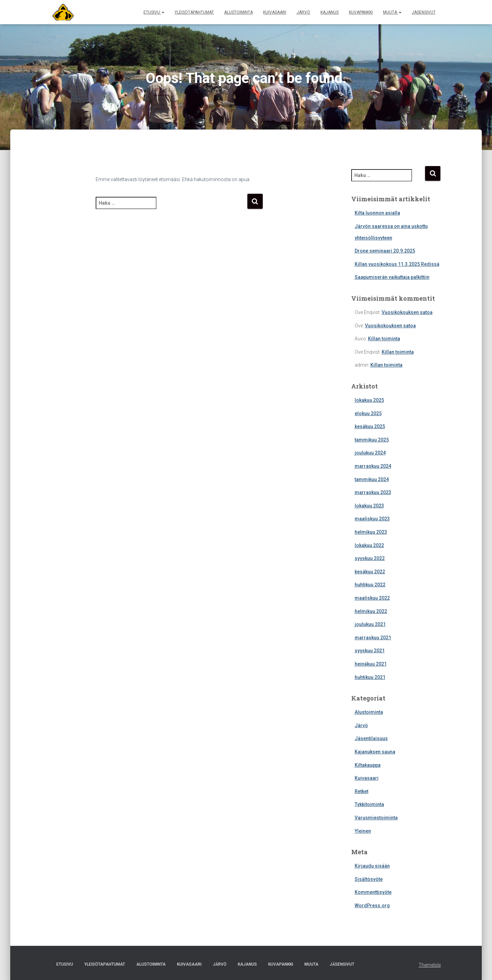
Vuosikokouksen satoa (407, 312)
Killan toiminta (384, 339)
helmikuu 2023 (371, 532)
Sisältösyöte (369, 879)
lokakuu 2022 (369, 545)
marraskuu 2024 (373, 466)
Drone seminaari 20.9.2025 (385, 251)
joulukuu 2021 (370, 624)
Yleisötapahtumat (194, 12)
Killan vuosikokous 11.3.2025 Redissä (397, 264)
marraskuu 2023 (373, 492)
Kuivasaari (275, 12)
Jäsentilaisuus (371, 738)
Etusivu (154, 12)
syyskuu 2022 (370, 558)
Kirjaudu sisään (372, 866)
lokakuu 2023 (369, 506)
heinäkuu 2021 (371, 664)
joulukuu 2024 (370, 453)
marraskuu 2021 (373, 638)
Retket (361, 791)
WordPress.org (372, 906)
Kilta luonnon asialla (377, 213)
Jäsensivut (424, 12)
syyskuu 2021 (370, 651)
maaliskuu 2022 (372, 598)
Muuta (392, 12)
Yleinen (363, 831)
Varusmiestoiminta (376, 818)
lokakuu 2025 (369, 400)
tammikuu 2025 (372, 440)
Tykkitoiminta (369, 804)
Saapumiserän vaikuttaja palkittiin (392, 277)
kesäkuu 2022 (370, 572)
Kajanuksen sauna (375, 752)
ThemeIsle (430, 965)
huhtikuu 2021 (370, 677)
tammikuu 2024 (372, 479)
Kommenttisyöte (373, 892)
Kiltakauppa (368, 765)
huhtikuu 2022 (370, 585)
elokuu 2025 (368, 413)
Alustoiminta (238, 12)
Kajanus (330, 12)
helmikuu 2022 (371, 611)
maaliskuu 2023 (372, 519)
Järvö (303, 12)
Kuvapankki (361, 12)
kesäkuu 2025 (370, 426)
